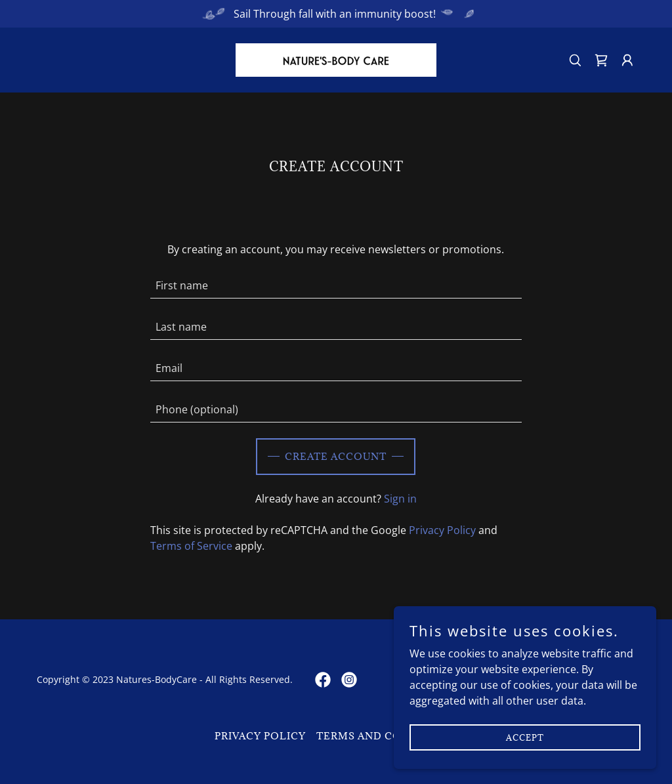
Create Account (336, 456)
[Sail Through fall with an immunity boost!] (336, 14)
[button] (627, 60)
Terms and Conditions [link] (387, 736)
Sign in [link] (400, 499)
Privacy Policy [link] (442, 530)
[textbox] (336, 286)
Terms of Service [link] (191, 546)
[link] (336, 59)
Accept (525, 737)
